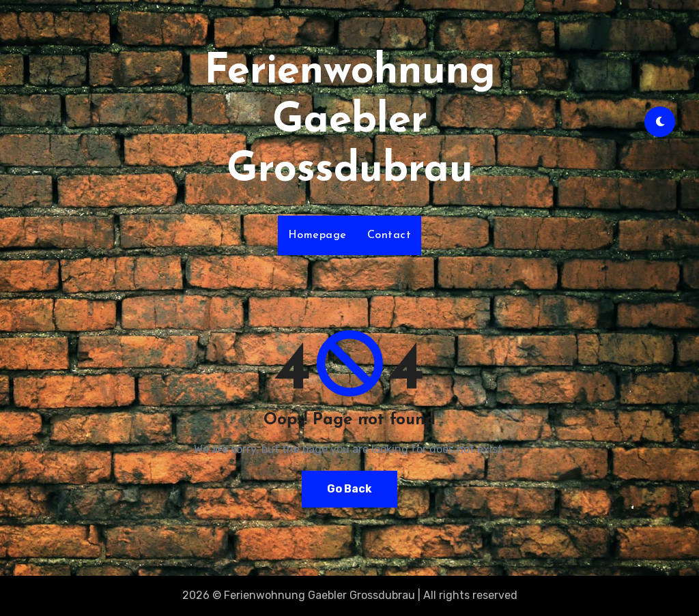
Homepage (317, 235)
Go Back (349, 489)
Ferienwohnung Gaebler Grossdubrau (350, 121)
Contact (389, 235)
